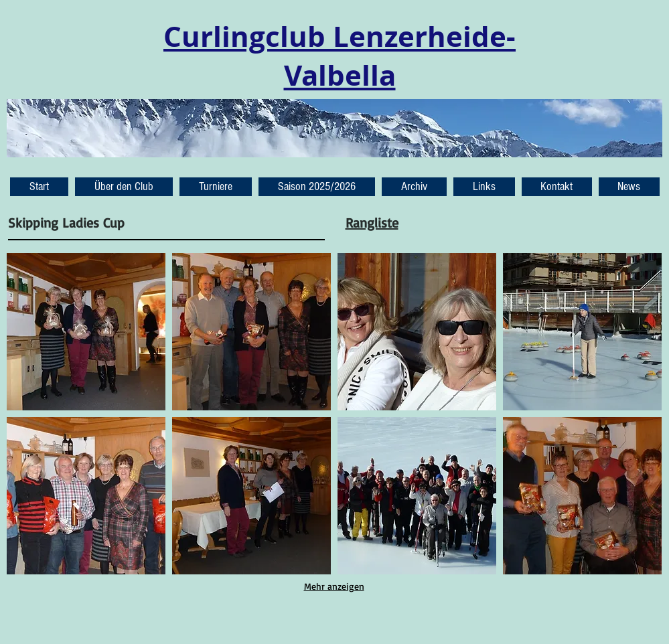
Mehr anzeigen (334, 586)
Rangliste (372, 223)
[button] (629, 187)
